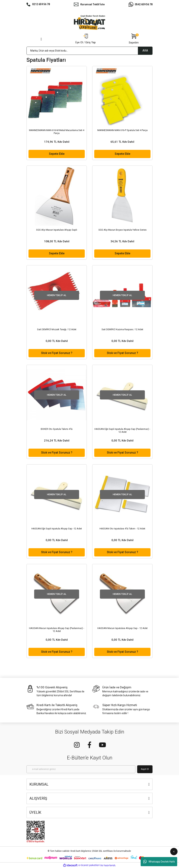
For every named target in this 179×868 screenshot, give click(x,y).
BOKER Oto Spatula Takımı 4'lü (57, 429)
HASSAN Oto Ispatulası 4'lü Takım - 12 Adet (122, 529)
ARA (145, 51)
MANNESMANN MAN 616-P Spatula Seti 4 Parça (122, 130)
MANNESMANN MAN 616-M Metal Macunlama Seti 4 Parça (57, 132)
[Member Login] (85, 39)
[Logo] (89, 22)
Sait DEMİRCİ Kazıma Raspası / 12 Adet (122, 329)
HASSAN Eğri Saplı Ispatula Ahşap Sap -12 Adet (57, 529)
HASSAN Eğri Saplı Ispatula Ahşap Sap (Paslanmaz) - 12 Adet (122, 430)
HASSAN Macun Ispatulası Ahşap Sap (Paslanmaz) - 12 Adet (57, 630)
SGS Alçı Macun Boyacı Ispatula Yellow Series (122, 230)
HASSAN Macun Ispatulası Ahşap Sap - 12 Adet (122, 628)
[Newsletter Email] (81, 769)
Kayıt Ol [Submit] (145, 769)
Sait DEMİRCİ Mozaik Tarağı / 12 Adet (57, 329)
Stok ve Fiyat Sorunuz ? (57, 353)
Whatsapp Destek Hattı (159, 862)
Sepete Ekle (57, 154)
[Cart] (134, 39)
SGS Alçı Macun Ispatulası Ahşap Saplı (57, 230)
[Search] (89, 51)
